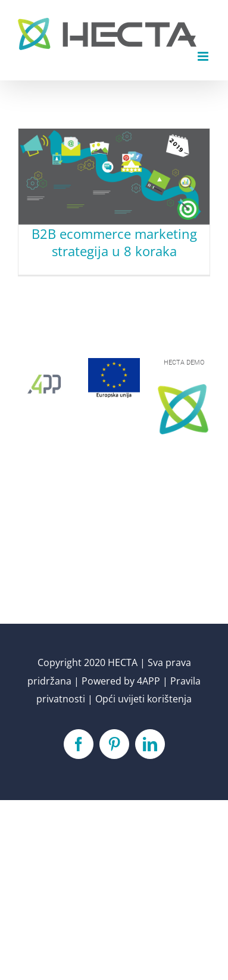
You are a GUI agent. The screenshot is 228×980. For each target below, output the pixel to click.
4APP (149, 681)
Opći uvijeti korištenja (143, 699)
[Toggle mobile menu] (204, 56)
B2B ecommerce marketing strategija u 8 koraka (114, 242)
